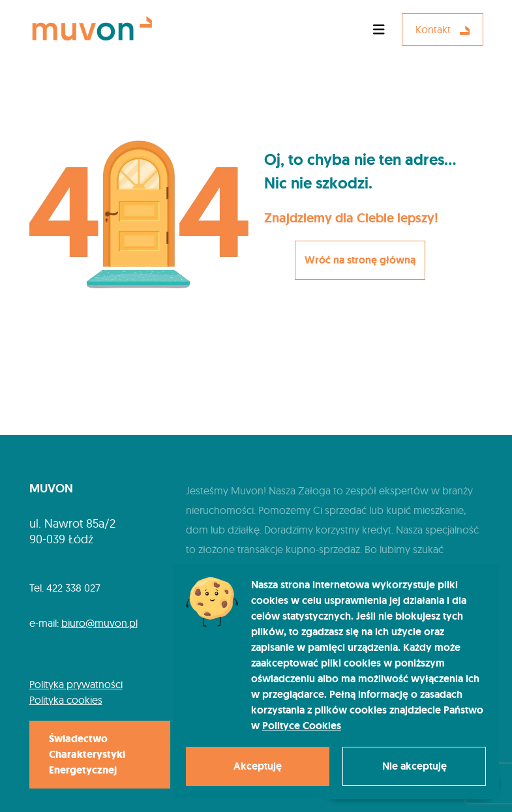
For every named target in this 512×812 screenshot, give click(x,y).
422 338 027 (73, 588)
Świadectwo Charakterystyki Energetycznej (87, 754)
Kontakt (443, 29)
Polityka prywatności (76, 684)
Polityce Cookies (302, 726)
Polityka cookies (66, 700)
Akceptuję (258, 766)
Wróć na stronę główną (360, 260)
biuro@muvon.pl (99, 623)
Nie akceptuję (414, 766)
